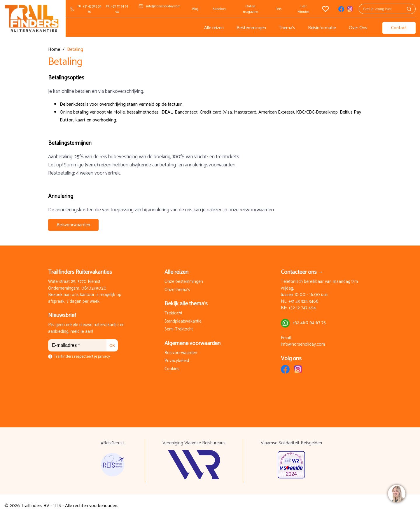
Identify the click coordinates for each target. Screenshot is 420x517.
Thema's (287, 28)
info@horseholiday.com (163, 6)
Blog (195, 9)
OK (112, 345)
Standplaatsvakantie (183, 322)
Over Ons (358, 28)
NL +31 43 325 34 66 (89, 9)
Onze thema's (177, 290)
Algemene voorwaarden (192, 343)
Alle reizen (214, 28)
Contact (399, 28)
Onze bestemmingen (184, 282)
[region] (396, 493)
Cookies (172, 369)
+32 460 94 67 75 (309, 323)
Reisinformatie (322, 28)
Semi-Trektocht (179, 329)
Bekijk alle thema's (186, 304)
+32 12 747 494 (302, 308)
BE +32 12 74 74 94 (117, 9)
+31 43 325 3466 (303, 302)
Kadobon (219, 9)
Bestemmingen (251, 28)
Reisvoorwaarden (73, 225)
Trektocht (173, 313)
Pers (279, 9)
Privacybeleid (177, 361)
